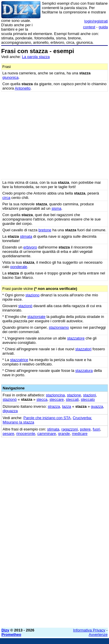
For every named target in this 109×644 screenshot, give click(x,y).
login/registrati (96, 21)
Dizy (5, 630)
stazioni (90, 395)
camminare (47, 434)
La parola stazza (36, 57)
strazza (54, 406)
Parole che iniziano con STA (47, 418)
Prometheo (11, 635)
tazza (67, 406)
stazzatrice (19, 360)
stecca (42, 399)
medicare (80, 434)
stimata (26, 236)
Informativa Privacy (89, 630)
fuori (96, 429)
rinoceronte (26, 434)
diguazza (10, 411)
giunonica (10, 77)
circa (6, 198)
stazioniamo (59, 327)
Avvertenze (98, 635)
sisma (56, 208)
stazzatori (83, 349)
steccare (57, 399)
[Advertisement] (54, 569)
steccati (72, 399)
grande (64, 434)
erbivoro (30, 247)
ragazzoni (69, 429)
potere (85, 429)
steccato (88, 399)
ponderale (19, 267)
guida (103, 27)
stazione (74, 395)
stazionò (25, 306)
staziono (33, 295)
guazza (97, 406)
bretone (45, 230)
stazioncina (55, 395)
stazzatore (76, 338)
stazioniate (36, 317)
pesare (8, 434)
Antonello (23, 88)
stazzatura (84, 371)
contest (89, 27)
